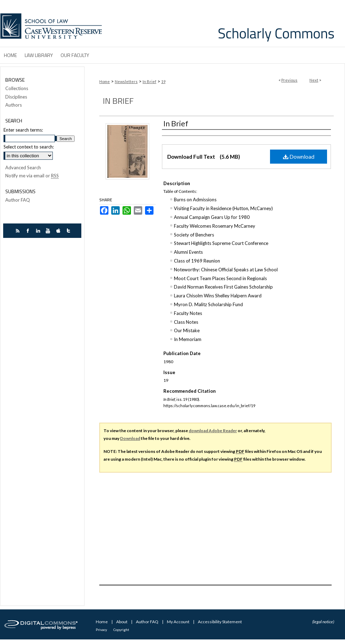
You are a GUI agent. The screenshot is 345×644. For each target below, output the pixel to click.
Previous (289, 80)
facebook (29, 231)
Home (105, 81)
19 (163, 81)
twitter (70, 231)
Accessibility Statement (220, 622)
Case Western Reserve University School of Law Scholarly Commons (225, 23)
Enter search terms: (23, 130)
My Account (178, 622)
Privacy (102, 630)
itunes (59, 231)
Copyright (121, 630)
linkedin (39, 231)
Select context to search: (29, 147)
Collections (17, 89)
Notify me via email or (32, 176)
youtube (49, 231)
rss (18, 231)
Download (299, 156)
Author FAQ (18, 200)
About (122, 622)
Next (314, 80)
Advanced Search (23, 168)
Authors (14, 105)
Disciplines (16, 97)
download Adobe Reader (213, 431)
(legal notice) (323, 622)
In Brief (149, 81)
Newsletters (126, 81)
